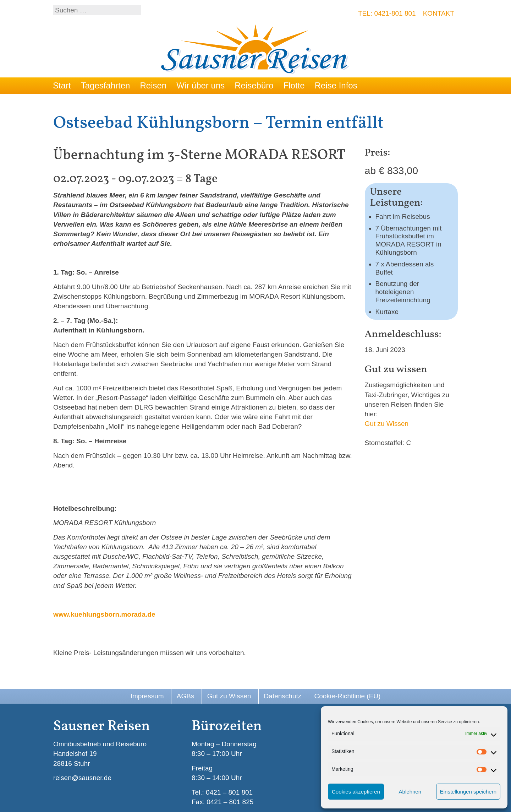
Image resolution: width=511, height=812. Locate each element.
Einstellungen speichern (468, 792)
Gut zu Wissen (387, 424)
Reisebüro (254, 85)
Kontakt (439, 13)
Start (62, 85)
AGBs (186, 696)
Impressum (147, 696)
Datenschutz (283, 696)
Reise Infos (336, 85)
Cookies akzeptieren (356, 792)
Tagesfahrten (106, 85)
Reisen (153, 85)
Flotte (294, 85)
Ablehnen (410, 792)
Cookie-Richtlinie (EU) (348, 696)
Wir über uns (200, 85)
